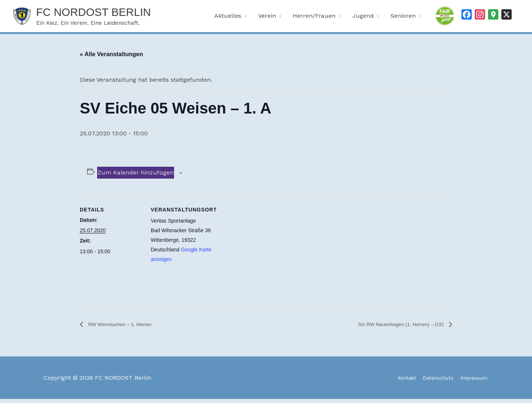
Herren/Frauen (314, 18)
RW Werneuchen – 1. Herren (126, 328)
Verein (267, 18)
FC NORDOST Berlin (109, 13)
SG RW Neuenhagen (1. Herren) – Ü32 (393, 328)
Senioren (403, 18)
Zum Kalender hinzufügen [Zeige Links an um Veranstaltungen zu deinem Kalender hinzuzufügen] (136, 176)
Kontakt (393, 382)
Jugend (363, 18)
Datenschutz (430, 382)
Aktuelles (228, 18)
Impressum (472, 382)
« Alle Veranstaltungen (111, 58)
